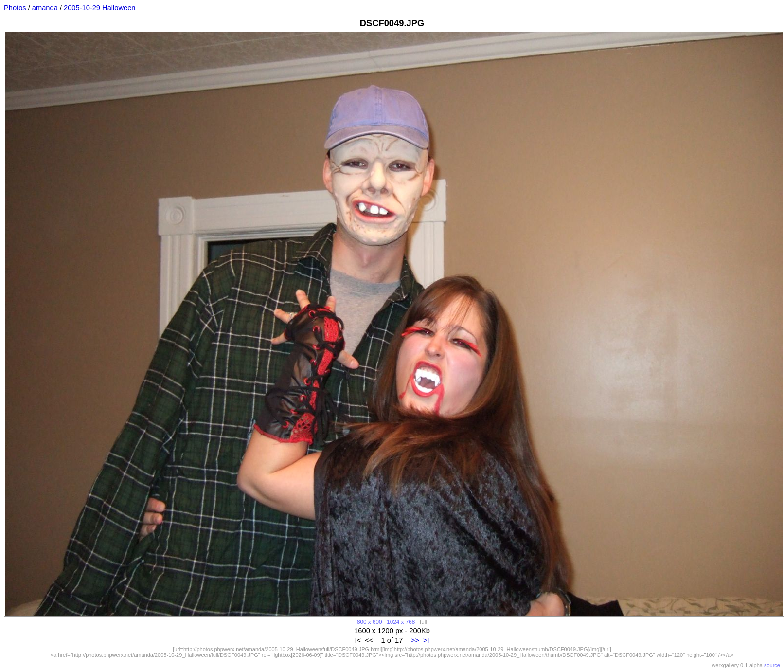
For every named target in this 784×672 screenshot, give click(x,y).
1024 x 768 (401, 622)
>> (415, 640)
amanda (45, 8)
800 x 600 (369, 622)
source (772, 665)
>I (426, 640)
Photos (15, 8)
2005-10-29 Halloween (99, 8)
